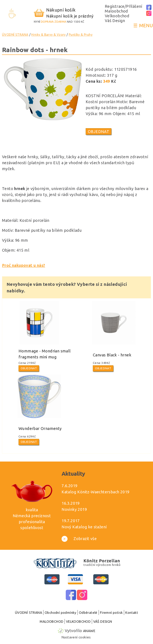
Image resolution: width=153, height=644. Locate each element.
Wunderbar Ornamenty (40, 428)
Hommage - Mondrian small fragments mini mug (45, 354)
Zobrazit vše (79, 539)
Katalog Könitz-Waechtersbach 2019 (95, 492)
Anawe (89, 631)
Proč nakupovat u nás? (24, 265)
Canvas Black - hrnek (112, 355)
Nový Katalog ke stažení (84, 527)
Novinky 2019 (74, 509)
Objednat (99, 131)
